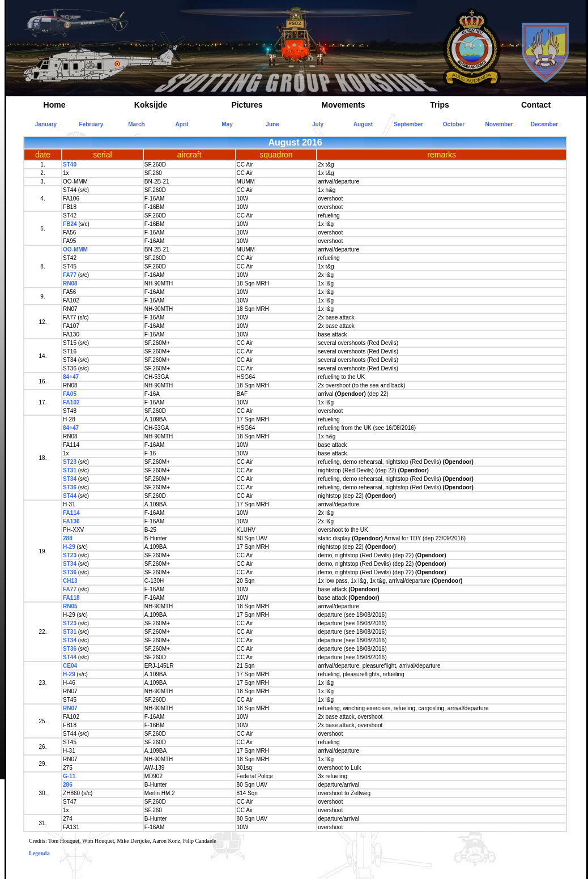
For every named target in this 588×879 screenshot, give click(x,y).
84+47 (71, 377)
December (544, 124)
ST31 (70, 470)
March (136, 124)
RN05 (70, 606)
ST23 (70, 462)
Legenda (39, 853)
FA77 (70, 275)
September (408, 124)
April (182, 124)
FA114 (71, 513)
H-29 (69, 547)
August (363, 124)
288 (68, 538)
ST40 (70, 165)
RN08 (70, 283)
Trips (439, 105)
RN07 (70, 708)
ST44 (70, 496)
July (318, 124)
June (272, 124)
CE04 (70, 666)
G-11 (69, 776)
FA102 (71, 402)
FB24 (70, 224)
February (91, 124)
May (227, 124)
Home (55, 105)
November (499, 124)
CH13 (70, 581)
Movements (343, 105)
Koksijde (151, 105)
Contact (536, 105)
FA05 (70, 394)
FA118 (71, 598)
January (46, 124)
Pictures (247, 105)
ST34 (70, 479)
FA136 (71, 521)
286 (68, 785)
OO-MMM (75, 249)
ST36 (70, 487)
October (454, 124)
